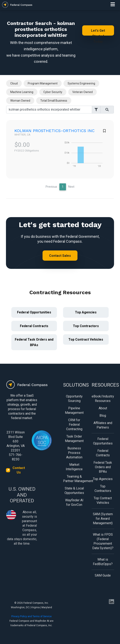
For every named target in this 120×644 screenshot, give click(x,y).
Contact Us (19, 470)
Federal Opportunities (34, 312)
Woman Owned (20, 101)
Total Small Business (54, 101)
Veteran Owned (82, 92)
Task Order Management (74, 439)
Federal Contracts (34, 326)
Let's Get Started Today (98, 32)
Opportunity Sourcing (74, 399)
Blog (103, 416)
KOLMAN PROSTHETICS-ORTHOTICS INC (54, 131)
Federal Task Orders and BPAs (34, 342)
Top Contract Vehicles (86, 339)
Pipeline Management (74, 410)
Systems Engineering (81, 83)
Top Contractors (86, 326)
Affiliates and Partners (103, 425)
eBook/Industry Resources (103, 399)
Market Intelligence (74, 467)
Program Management (43, 83)
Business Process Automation (74, 453)
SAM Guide (103, 575)
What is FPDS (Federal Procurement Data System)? (103, 541)
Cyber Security (53, 92)
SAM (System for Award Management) (103, 519)
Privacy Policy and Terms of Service (31, 616)
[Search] (49, 110)
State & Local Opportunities (74, 491)
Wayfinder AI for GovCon (74, 502)
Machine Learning (22, 92)
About (103, 408)
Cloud (14, 83)
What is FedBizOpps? (103, 562)
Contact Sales (60, 256)
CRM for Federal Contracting (74, 425)
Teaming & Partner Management (74, 479)
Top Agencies (86, 312)
